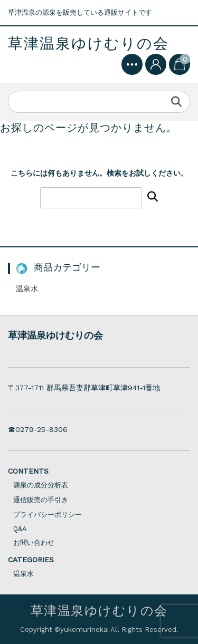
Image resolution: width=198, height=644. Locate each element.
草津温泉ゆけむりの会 (88, 44)
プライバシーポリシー (48, 515)
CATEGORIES (31, 560)
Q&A (20, 529)
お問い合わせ (34, 542)
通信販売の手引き (41, 500)
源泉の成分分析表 (41, 485)
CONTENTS (28, 471)
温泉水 (27, 289)
